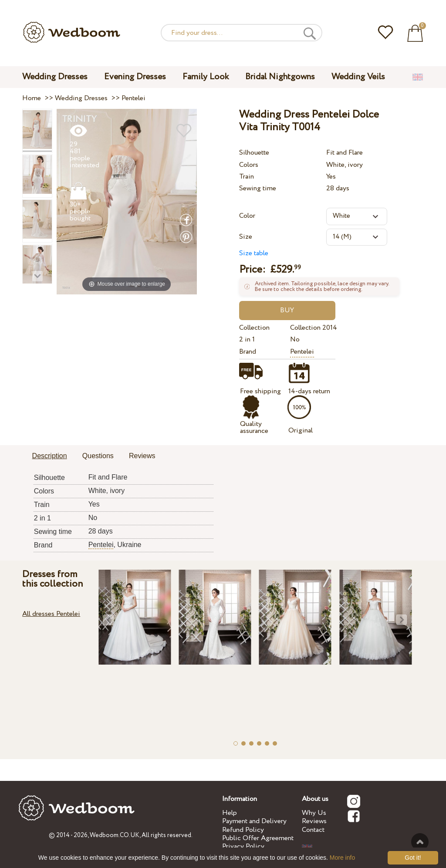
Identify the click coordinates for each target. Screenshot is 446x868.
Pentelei (302, 352)
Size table (254, 253)
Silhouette (254, 153)
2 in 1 (247, 339)
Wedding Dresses (55, 77)
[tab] (50, 456)
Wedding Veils (358, 77)
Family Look (206, 77)
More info (342, 858)
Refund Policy (243, 830)
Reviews (314, 821)
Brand (248, 352)
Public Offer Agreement (258, 838)
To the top (420, 842)
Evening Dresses (135, 77)
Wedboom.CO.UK (115, 835)
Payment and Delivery (254, 821)
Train (247, 177)
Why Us (314, 813)
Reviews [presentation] (142, 456)
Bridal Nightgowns (280, 77)
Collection (254, 328)
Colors (249, 165)
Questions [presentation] (98, 456)
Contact (313, 830)
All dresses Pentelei (51, 614)
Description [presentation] (50, 456)
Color (247, 216)
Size (246, 237)
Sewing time (258, 188)
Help (230, 813)
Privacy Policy (243, 846)
